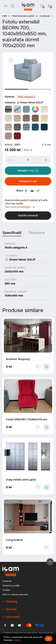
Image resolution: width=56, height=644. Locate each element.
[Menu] (6, 6)
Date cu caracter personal (15, 594)
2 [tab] (40, 89)
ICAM (5, 16)
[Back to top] (50, 562)
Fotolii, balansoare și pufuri (23, 16)
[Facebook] (5, 625)
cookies (17, 640)
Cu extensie (45, 16)
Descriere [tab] (37, 233)
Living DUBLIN (14, 540)
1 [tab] (16, 89)
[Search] (12, 6)
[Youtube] (19, 625)
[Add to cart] (46, 367)
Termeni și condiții (11, 586)
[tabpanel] (28, 70)
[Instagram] (12, 625)
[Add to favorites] (38, 367)
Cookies (6, 590)
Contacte (7, 581)
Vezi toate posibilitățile (20, 207)
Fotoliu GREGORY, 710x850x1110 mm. (27, 419)
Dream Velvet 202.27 (30, 103)
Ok (49, 639)
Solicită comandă (28, 215)
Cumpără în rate (28, 181)
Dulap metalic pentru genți (21, 480)
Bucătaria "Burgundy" (18, 359)
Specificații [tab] (12, 233)
